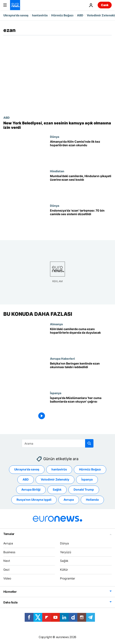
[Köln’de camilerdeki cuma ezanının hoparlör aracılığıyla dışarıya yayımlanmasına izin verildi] (81, 339)
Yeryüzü (66, 552)
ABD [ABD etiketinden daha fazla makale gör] (26, 480)
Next (7, 561)
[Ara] (58, 443)
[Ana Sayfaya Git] (15, 5)
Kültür (64, 570)
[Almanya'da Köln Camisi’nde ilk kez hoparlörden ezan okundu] (81, 152)
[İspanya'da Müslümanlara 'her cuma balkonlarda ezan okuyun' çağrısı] (81, 408)
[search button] (89, 443)
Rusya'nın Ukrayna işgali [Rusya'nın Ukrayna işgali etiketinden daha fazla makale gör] (34, 500)
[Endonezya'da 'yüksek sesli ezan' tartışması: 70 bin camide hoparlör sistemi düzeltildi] (81, 221)
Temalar (9, 534)
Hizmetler (10, 592)
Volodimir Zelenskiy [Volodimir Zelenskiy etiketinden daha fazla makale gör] (55, 480)
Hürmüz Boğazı (62, 15)
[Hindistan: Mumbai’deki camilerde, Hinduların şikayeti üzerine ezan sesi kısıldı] (81, 187)
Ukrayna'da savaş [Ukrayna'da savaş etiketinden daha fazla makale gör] (27, 470)
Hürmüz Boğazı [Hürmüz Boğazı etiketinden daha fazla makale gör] (90, 470)
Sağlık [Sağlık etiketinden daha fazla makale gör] (57, 490)
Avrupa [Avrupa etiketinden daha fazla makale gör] (69, 500)
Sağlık (64, 561)
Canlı (105, 5)
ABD (80, 15)
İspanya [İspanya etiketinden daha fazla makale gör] (87, 480)
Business (9, 552)
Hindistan (57, 171)
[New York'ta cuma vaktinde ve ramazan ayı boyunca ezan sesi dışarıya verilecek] (57, 125)
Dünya (55, 137)
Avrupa (8, 543)
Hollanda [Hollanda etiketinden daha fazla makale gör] (92, 500)
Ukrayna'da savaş (16, 15)
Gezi (6, 570)
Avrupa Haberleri (62, 358)
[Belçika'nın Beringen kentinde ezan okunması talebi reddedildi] (81, 374)
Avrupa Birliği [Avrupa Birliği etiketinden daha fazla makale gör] (31, 490)
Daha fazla (10, 602)
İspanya (56, 393)
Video (7, 578)
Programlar (68, 578)
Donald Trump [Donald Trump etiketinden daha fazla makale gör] (84, 490)
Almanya (56, 324)
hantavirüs (40, 15)
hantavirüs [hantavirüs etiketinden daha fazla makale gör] (59, 470)
